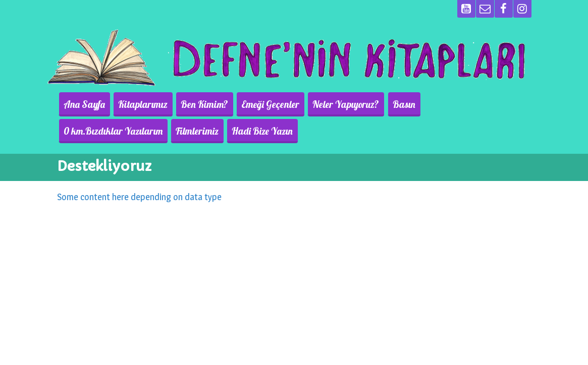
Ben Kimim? (197, 104)
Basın (387, 104)
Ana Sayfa (83, 104)
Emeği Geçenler (260, 104)
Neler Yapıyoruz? (332, 104)
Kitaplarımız (138, 104)
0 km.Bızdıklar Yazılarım (458, 104)
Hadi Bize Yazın (146, 131)
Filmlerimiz (84, 131)
